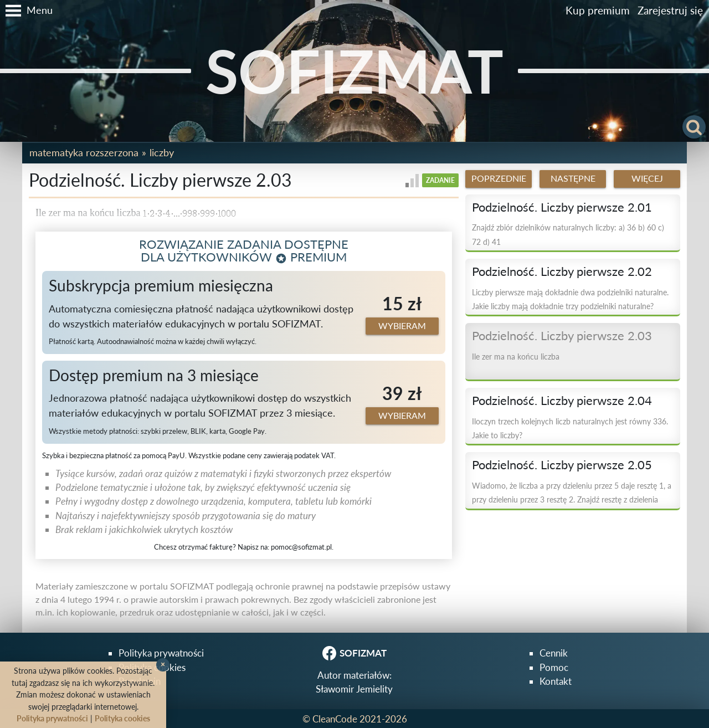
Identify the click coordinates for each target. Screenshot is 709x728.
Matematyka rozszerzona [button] (84, 152)
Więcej (647, 178)
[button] (26, 11)
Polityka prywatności (161, 653)
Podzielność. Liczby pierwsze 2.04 (562, 401)
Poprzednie (499, 178)
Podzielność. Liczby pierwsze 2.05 (562, 465)
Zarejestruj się (670, 10)
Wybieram (402, 326)
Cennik (554, 653)
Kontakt (556, 681)
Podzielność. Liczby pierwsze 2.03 (562, 336)
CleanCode (335, 719)
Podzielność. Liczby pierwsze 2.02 (562, 271)
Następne (573, 178)
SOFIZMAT (354, 71)
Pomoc (554, 667)
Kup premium (598, 10)
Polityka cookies (122, 718)
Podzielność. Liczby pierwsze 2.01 (562, 207)
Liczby (162, 152)
